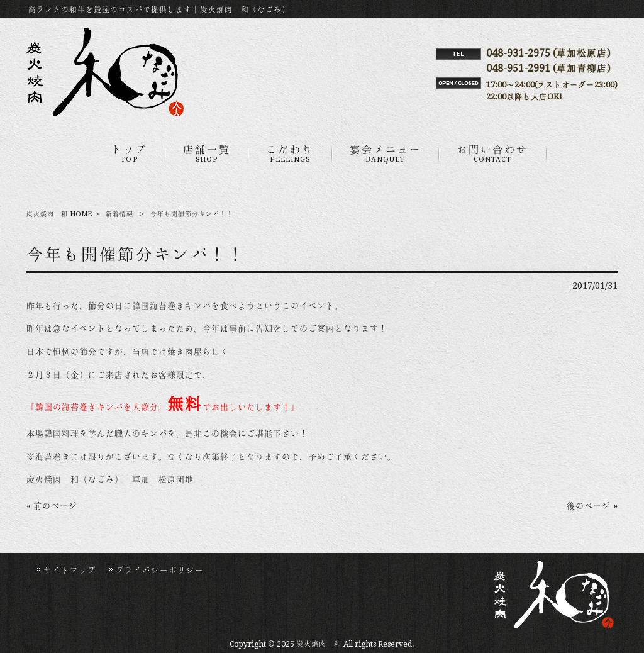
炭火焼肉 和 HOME (59, 214)
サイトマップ (70, 570)
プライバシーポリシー (160, 570)
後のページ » (592, 506)
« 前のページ (52, 506)
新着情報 (119, 214)
